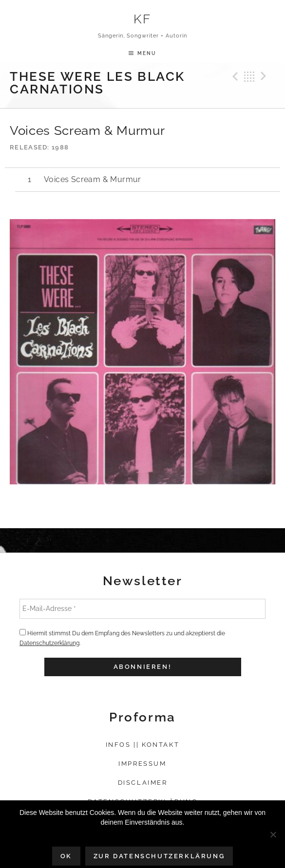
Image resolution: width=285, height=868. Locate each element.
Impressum (142, 764)
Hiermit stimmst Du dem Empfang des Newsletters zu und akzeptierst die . (122, 638)
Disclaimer (143, 783)
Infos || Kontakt (143, 745)
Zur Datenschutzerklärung (159, 856)
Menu (147, 53)
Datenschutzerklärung (49, 643)
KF (142, 19)
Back (249, 76)
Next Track (265, 76)
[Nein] (273, 834)
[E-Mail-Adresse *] (142, 609)
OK (66, 856)
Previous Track (234, 76)
